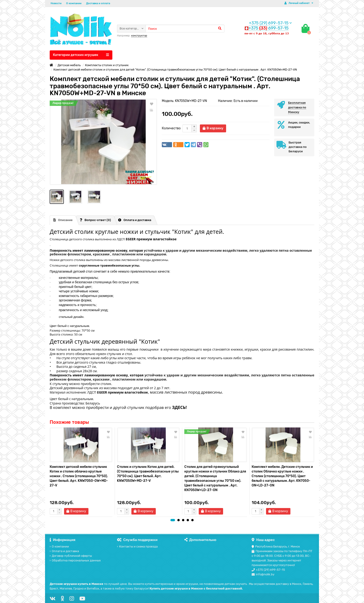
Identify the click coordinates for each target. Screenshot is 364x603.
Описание (63, 220)
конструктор (139, 36)
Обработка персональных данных (75, 560)
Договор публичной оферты (71, 556)
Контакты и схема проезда (137, 546)
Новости (56, 3)
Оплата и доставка (135, 220)
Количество (171, 128)
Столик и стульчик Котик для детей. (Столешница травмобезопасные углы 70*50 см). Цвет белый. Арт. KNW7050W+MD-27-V (148, 474)
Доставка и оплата (98, 3)
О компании (74, 3)
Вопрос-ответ (95, 220)
